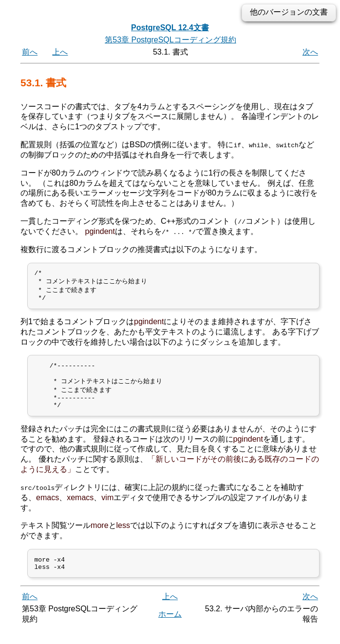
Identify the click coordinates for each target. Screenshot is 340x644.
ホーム (170, 628)
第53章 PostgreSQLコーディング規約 (170, 40)
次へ (310, 52)
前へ (30, 52)
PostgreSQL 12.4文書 (170, 28)
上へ (60, 52)
